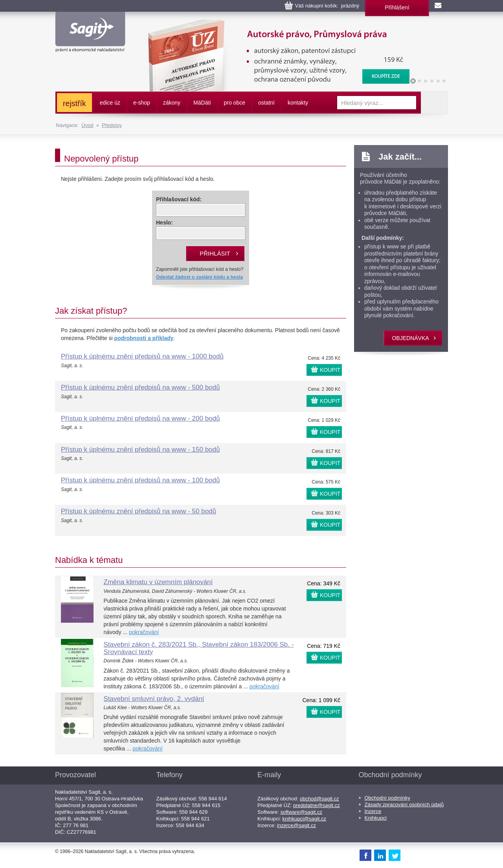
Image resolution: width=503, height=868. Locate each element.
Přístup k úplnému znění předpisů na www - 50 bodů (139, 511)
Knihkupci (376, 818)
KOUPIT (330, 370)
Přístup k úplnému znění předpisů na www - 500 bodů (140, 387)
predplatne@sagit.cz (317, 805)
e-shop (142, 103)
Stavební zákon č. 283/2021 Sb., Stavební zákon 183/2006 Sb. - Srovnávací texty (199, 648)
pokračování (144, 632)
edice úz (110, 103)
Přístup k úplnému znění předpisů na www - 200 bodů (140, 418)
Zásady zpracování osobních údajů (404, 805)
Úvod (87, 125)
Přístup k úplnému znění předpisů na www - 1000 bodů (142, 356)
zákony (172, 103)
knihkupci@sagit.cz (304, 819)
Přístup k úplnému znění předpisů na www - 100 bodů (140, 480)
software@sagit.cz (301, 812)
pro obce (235, 103)
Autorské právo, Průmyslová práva (274, 24)
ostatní (266, 103)
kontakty (298, 103)
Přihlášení (397, 7)
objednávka (410, 338)
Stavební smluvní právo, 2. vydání (154, 699)
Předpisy (112, 125)
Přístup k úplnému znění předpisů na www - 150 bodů (140, 450)
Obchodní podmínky (387, 798)
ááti (202, 103)
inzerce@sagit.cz (296, 825)
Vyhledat (434, 103)
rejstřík (74, 103)
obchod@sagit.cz (319, 799)
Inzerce (373, 811)
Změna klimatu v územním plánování (158, 582)
